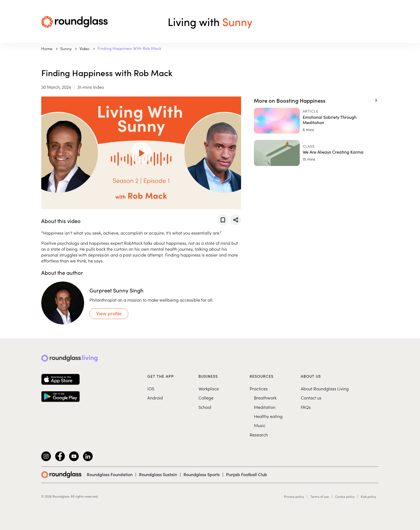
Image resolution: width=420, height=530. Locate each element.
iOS (151, 388)
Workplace (209, 388)
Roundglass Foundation (110, 474)
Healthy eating (268, 416)
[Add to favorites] (223, 220)
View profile (109, 313)
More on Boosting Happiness (290, 100)
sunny (66, 48)
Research (259, 435)
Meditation (265, 407)
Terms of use (320, 496)
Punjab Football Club (247, 474)
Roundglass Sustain (158, 474)
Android (155, 398)
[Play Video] (141, 153)
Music (260, 425)
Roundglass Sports (202, 474)
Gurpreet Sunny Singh (117, 290)
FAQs (306, 407)
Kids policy (368, 496)
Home (47, 48)
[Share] (236, 220)
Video (85, 48)
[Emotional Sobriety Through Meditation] (316, 121)
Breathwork (265, 398)
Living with (210, 21)
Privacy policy (294, 496)
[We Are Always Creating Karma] (316, 153)
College (206, 398)
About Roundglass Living (325, 388)
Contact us (311, 398)
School (205, 407)
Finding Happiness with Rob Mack (129, 48)
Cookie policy (345, 496)
